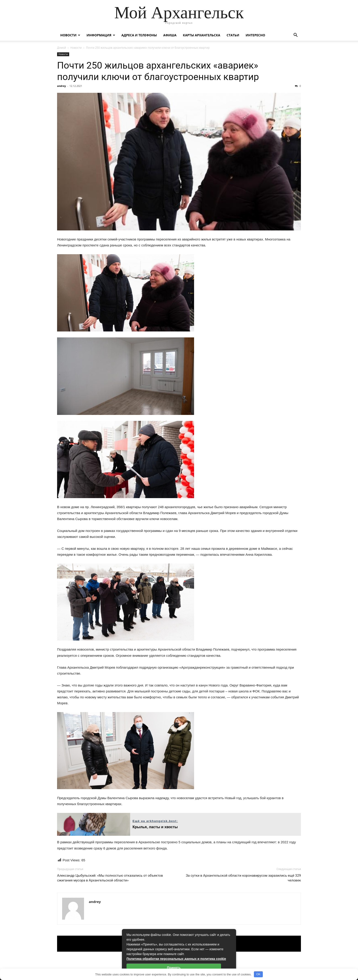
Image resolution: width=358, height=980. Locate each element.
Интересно (255, 35)
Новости (68, 35)
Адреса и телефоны (139, 35)
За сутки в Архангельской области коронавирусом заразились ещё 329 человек (243, 878)
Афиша (170, 35)
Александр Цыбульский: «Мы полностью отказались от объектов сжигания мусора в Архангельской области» (110, 878)
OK (258, 974)
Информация (99, 35)
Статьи (233, 35)
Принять (174, 968)
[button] (295, 36)
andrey (62, 86)
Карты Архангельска (202, 35)
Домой (62, 48)
